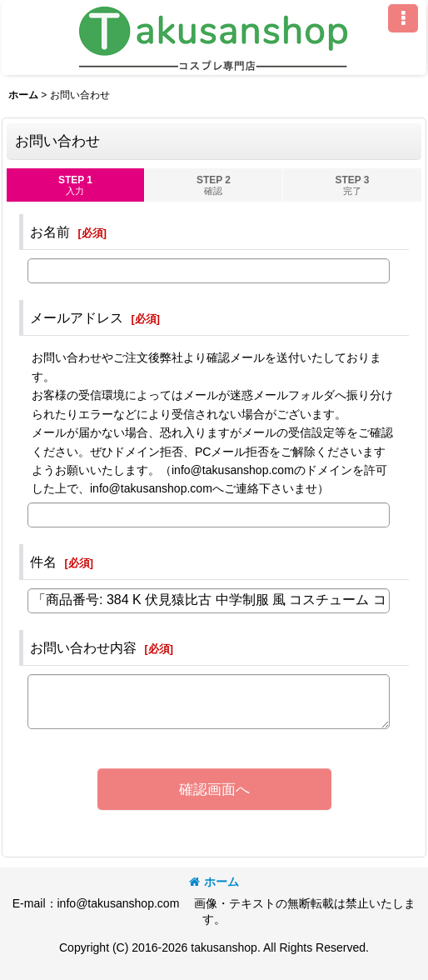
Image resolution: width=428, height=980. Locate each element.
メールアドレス (77, 317)
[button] (403, 18)
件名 (43, 562)
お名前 (50, 232)
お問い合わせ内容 (83, 647)
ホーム (214, 882)
